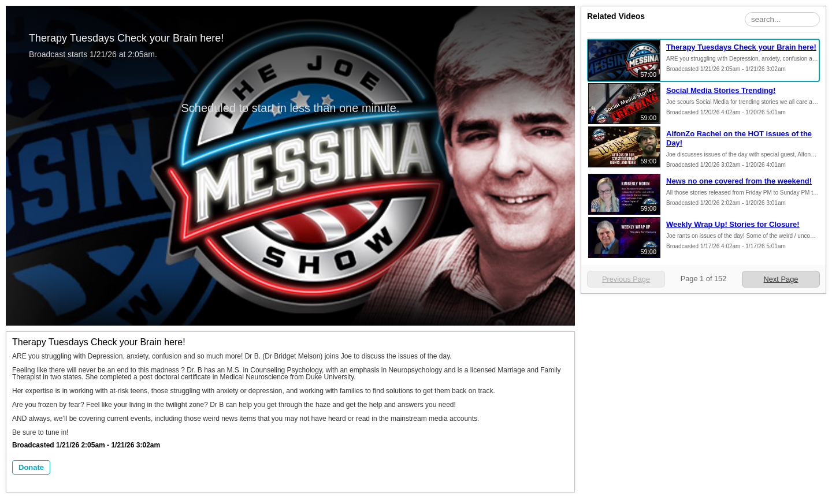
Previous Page (626, 279)
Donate (31, 467)
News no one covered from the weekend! (739, 181)
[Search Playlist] (782, 19)
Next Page (781, 279)
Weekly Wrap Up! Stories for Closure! (733, 224)
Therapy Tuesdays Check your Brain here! (741, 47)
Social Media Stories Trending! (721, 90)
